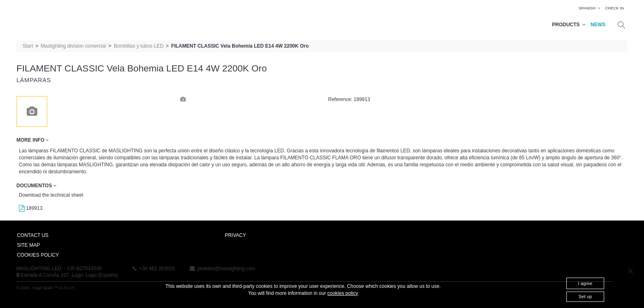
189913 (31, 208)
